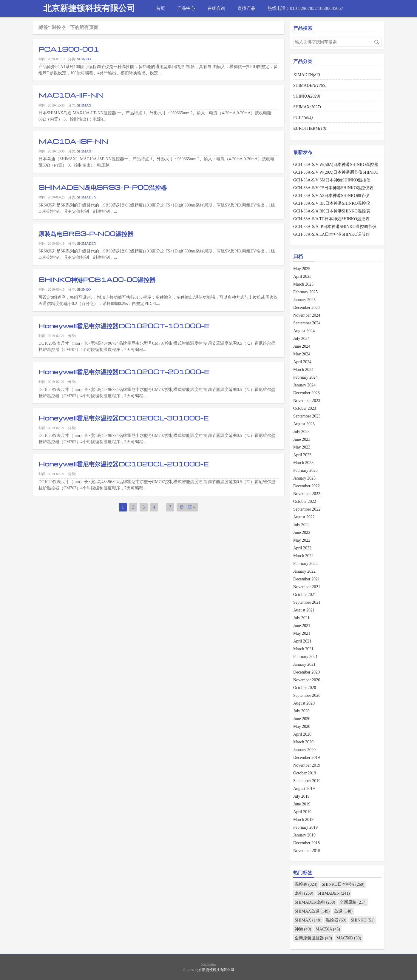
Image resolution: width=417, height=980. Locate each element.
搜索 (377, 42)
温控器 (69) (336, 920)
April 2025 (302, 276)
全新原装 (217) (353, 902)
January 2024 (304, 385)
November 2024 (307, 315)
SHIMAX (84, 105)
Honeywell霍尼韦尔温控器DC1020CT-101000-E (124, 326)
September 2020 (307, 695)
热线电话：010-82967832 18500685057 (305, 8)
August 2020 (304, 703)
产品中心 (186, 8)
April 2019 (302, 812)
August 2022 (304, 517)
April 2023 (302, 455)
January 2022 (304, 571)
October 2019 (305, 773)
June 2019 (302, 804)
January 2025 (304, 300)
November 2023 (307, 401)
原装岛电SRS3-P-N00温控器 (86, 233)
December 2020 (306, 672)
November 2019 (307, 765)
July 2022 (301, 525)
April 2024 (302, 362)
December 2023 (306, 393)
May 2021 (302, 633)
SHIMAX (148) (308, 920)
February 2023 (305, 470)
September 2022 (307, 509)
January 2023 (304, 478)
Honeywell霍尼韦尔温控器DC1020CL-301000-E (123, 418)
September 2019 (307, 781)
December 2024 (306, 308)
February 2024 (305, 377)
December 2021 (306, 579)
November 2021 (307, 587)
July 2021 (301, 618)
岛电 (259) (304, 893)
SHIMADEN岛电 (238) (315, 902)
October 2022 (305, 501)
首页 (160, 8)
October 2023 (305, 408)
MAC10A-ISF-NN (73, 141)
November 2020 (307, 680)
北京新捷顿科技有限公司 (89, 8)
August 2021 (304, 610)
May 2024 (302, 354)
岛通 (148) (343, 911)
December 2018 (306, 843)
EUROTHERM (310, 128)
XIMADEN (306, 75)
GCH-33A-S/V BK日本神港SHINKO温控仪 (332, 203)
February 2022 (305, 564)
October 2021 (305, 595)
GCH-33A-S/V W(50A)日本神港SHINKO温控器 (336, 165)
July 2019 (301, 796)
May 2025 (302, 269)
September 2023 (307, 416)
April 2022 (302, 548)
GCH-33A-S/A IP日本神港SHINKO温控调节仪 (335, 227)
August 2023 (304, 424)
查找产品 (246, 8)
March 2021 (303, 649)
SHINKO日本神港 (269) (343, 884)
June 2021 (302, 626)
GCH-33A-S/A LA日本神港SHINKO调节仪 (332, 234)
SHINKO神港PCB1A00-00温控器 (97, 279)
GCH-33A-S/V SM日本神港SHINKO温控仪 (332, 180)
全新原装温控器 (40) (313, 938)
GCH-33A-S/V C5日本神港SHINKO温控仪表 (333, 188)
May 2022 (302, 540)
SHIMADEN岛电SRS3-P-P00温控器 (103, 187)
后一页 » (187, 507)
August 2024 (304, 331)
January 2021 (304, 664)
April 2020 (302, 734)
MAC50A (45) (328, 929)
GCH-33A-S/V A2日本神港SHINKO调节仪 (331, 196)
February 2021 (305, 657)
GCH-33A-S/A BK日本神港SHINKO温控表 (332, 211)
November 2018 (307, 851)
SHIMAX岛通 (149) (312, 911)
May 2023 (302, 447)
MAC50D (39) (349, 938)
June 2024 (302, 346)
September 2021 (307, 602)
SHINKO (84, 59)
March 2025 (303, 284)
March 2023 (303, 463)
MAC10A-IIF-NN (71, 95)
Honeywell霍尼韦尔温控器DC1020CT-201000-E (124, 372)
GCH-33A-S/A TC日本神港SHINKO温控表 (331, 219)
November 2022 (307, 494)
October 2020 (305, 688)
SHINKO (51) (363, 920)
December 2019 (306, 758)
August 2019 (304, 789)
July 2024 (301, 339)
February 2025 (305, 292)
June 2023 (302, 439)
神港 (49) (303, 929)
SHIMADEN (87, 197)
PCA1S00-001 (69, 49)
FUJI (303, 118)
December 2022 (306, 486)
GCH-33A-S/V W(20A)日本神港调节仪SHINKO (336, 172)
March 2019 (303, 820)
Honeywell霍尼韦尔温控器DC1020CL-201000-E (123, 464)
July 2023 (301, 432)
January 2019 (304, 835)
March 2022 (303, 556)
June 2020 (302, 719)
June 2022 (302, 533)
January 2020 (304, 750)
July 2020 (301, 711)
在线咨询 (216, 8)
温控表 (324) (306, 884)
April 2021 (302, 641)
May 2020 (302, 726)
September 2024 (307, 323)
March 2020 (303, 742)
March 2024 (303, 370)
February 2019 (305, 827)
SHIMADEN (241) (334, 893)
